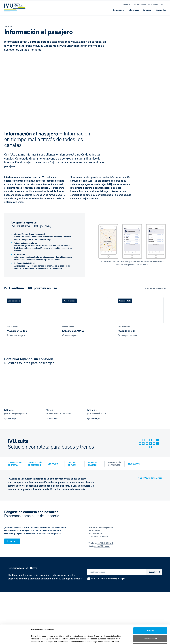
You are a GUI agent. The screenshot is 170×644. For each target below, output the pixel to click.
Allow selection (150, 621)
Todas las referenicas (156, 288)
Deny (150, 628)
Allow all (150, 613)
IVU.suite (8, 26)
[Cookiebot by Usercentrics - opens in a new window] (15, 639)
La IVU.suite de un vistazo (151, 478)
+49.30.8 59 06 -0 (105, 543)
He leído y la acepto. (108, 579)
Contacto (127, 4)
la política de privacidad (107, 579)
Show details (124, 639)
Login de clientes (139, 4)
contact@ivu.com (102, 546)
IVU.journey (66, 46)
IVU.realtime (49, 46)
